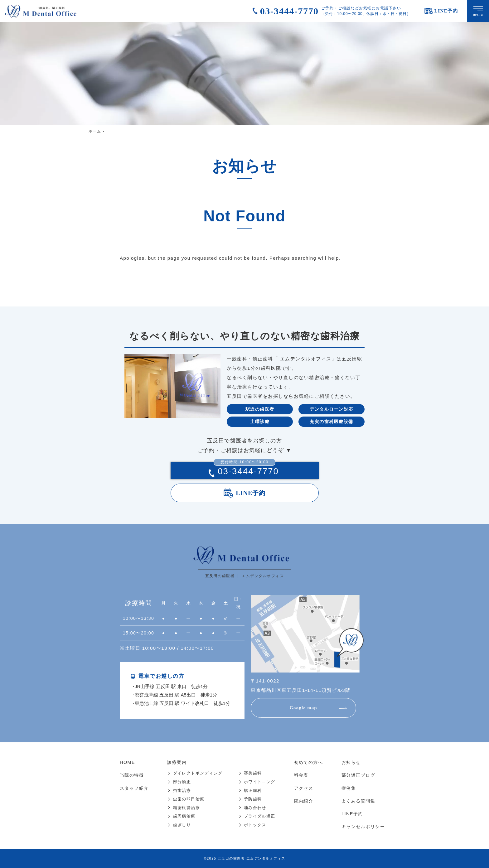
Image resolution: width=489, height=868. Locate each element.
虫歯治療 (182, 791)
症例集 (346, 788)
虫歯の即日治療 (188, 799)
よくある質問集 (356, 801)
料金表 (299, 775)
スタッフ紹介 (135, 788)
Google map (305, 708)
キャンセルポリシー (362, 826)
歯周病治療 (184, 816)
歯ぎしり (182, 825)
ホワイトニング (259, 782)
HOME (128, 762)
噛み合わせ (255, 808)
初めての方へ (307, 762)
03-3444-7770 (289, 11)
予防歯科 (253, 799)
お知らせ (349, 762)
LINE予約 (251, 493)
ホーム (95, 131)
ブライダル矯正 (259, 816)
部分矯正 (182, 782)
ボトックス (255, 825)
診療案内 (177, 762)
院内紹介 (302, 801)
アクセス (302, 788)
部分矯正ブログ (356, 775)
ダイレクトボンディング (197, 773)
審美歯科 (253, 773)
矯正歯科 (253, 791)
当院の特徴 (133, 775)
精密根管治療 (186, 808)
